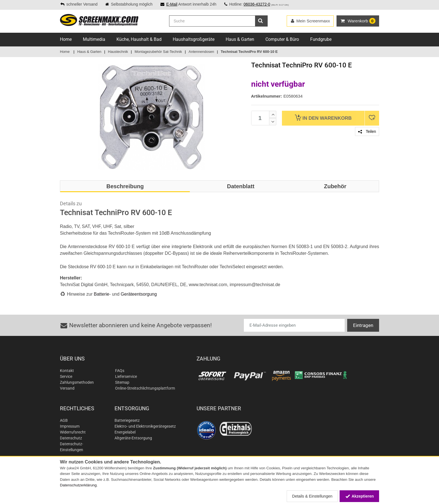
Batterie (101, 294)
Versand (67, 388)
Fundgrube (321, 39)
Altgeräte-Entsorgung (133, 438)
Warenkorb (323, 118)
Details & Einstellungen (312, 496)
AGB (64, 420)
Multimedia (94, 39)
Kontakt (67, 371)
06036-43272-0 (257, 4)
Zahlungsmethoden (77, 382)
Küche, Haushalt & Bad (139, 39)
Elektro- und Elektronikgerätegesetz (145, 426)
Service (66, 376)
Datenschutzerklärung (78, 485)
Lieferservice (126, 376)
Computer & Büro (282, 39)
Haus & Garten (240, 39)
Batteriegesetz (127, 420)
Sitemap (122, 382)
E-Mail (172, 4)
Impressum (70, 426)
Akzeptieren (359, 496)
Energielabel (125, 432)
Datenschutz (71, 438)
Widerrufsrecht (73, 432)
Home (66, 39)
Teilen (367, 131)
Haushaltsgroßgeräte (194, 39)
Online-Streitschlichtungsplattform (145, 388)
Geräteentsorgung (139, 294)
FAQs (120, 371)
